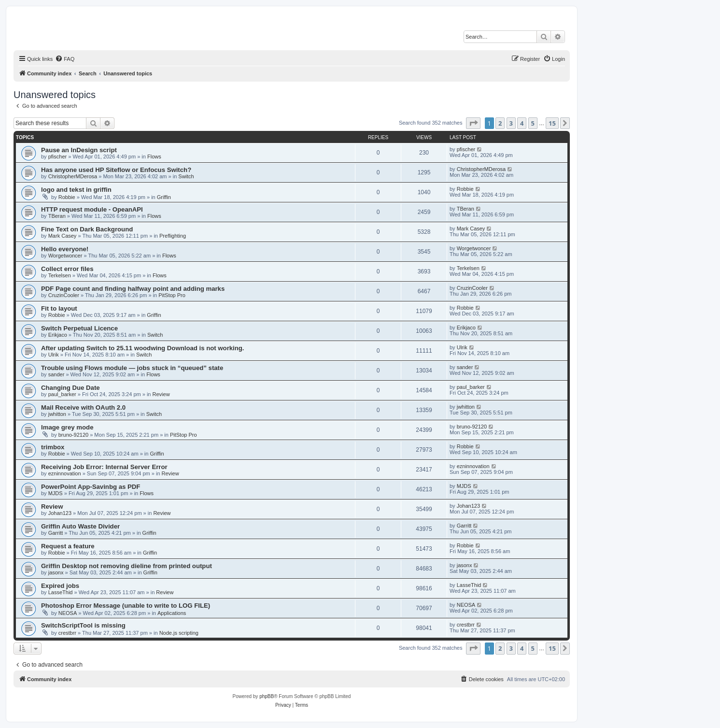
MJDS (56, 493)
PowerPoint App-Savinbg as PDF (91, 487)
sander (56, 374)
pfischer (58, 157)
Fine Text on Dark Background (87, 229)
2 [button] (500, 123)
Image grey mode (67, 427)
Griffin (164, 197)
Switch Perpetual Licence (79, 328)
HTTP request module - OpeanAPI (92, 209)
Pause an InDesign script (79, 150)
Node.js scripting (179, 633)
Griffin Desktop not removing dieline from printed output (127, 566)
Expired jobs (60, 586)
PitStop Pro (172, 295)
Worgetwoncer (65, 256)
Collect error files (67, 269)
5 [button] (533, 123)
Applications (172, 613)
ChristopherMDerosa (73, 176)
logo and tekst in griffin (76, 190)
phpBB (267, 696)
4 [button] (522, 123)
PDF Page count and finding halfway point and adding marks (133, 289)
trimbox (53, 447)
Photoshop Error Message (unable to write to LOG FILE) (126, 606)
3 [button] (511, 123)
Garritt (56, 533)
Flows (154, 157)
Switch (186, 176)
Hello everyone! (65, 249)
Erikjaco (58, 335)
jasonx (56, 572)
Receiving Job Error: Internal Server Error (104, 467)
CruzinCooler (64, 295)
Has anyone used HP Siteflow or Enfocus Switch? (116, 170)
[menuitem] (65, 59)
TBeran (57, 216)
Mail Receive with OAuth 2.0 (83, 407)
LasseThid (61, 592)
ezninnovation (65, 473)
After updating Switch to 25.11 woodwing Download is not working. (143, 348)
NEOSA (68, 613)
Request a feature (68, 546)
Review (161, 394)
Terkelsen (60, 275)
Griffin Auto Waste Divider (80, 526)
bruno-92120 (73, 435)
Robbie (67, 197)
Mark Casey (63, 236)
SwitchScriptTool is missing (83, 625)
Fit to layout (59, 308)
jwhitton (57, 414)
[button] (473, 123)
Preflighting (173, 236)
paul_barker (62, 394)
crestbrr (67, 633)
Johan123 (60, 513)
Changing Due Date (71, 388)
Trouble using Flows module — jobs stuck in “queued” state (132, 368)
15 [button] (552, 123)
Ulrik (54, 355)
